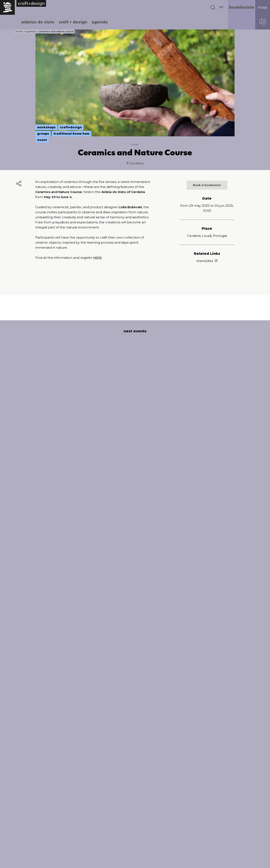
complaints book (134, 862)
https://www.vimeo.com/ (226, 836)
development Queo (246, 862)
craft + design (73, 22)
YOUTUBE (210, 842)
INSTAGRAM (212, 831)
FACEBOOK (212, 825)
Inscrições (207, 261)
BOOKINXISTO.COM (220, 813)
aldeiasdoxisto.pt (33, 808)
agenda (100, 22)
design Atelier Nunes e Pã (222, 862)
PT (221, 7)
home (19, 31)
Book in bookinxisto (207, 185)
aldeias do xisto (38, 22)
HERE (97, 258)
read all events (135, 782)
